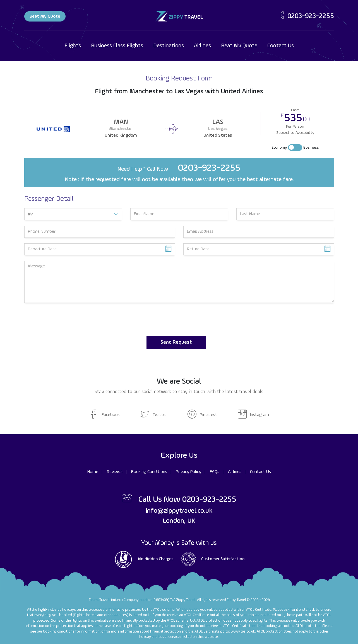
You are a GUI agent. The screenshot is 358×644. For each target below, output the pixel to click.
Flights (73, 46)
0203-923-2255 (306, 16)
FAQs (215, 472)
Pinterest (202, 415)
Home (93, 472)
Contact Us (281, 46)
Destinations (169, 46)
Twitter (154, 415)
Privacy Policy (188, 472)
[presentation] (67, 319)
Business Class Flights (117, 46)
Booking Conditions (149, 472)
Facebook (104, 415)
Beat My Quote (45, 16)
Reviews (115, 472)
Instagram (253, 415)
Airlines (202, 46)
